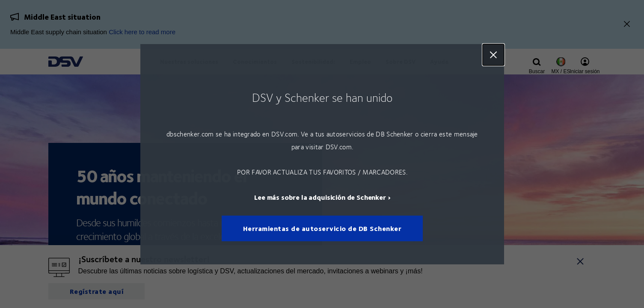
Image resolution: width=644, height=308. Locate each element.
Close (493, 55)
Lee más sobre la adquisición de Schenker (320, 197)
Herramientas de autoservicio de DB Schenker (322, 228)
